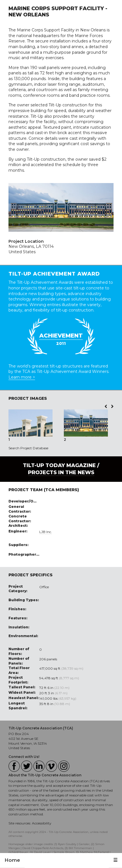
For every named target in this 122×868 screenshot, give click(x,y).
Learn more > (22, 377)
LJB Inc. (46, 532)
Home (12, 860)
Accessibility (42, 823)
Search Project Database (28, 448)
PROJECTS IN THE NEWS (61, 472)
